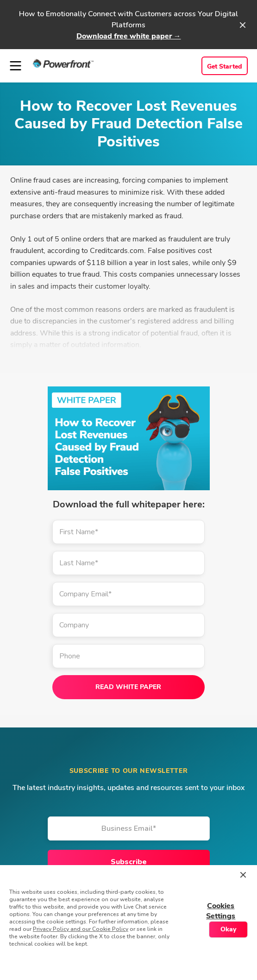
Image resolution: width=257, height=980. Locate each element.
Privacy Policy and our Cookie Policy (81, 929)
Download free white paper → (129, 36)
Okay (228, 929)
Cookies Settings (221, 911)
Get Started (225, 66)
